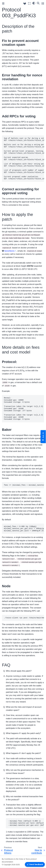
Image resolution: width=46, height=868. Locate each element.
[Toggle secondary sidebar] (43, 3)
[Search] (38, 3)
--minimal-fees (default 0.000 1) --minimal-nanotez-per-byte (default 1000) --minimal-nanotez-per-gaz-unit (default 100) (26, 823)
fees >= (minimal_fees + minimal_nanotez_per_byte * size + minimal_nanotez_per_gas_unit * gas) (24, 485)
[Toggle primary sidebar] (3, 3)
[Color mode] (34, 3)
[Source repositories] (25, 3)
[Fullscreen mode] (29, 3)
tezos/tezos (9, 251)
